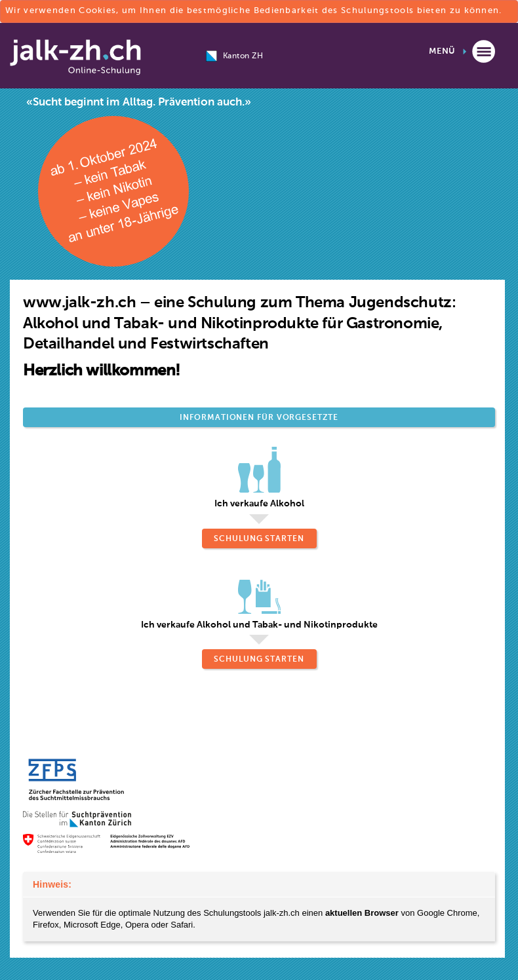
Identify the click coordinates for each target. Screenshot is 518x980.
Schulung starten (259, 539)
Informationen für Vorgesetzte (259, 418)
